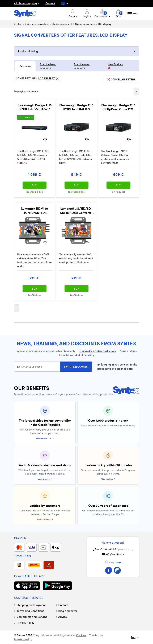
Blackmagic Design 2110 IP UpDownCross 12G (118, 107)
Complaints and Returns (32, 617)
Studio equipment (62, 24)
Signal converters (85, 24)
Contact (50, 3)
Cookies (81, 635)
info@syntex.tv (115, 554)
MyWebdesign (23, 639)
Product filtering (28, 51)
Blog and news (68, 611)
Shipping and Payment (31, 605)
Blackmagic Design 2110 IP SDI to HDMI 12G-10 (35, 107)
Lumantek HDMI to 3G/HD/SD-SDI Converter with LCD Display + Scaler (35, 210)
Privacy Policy (25, 623)
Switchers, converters (37, 24)
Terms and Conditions (30, 611)
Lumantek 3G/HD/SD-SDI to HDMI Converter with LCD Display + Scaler (76, 210)
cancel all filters (121, 79)
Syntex (18, 24)
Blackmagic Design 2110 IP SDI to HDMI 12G (76, 107)
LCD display (49, 79)
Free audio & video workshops (98, 351)
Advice (63, 617)
